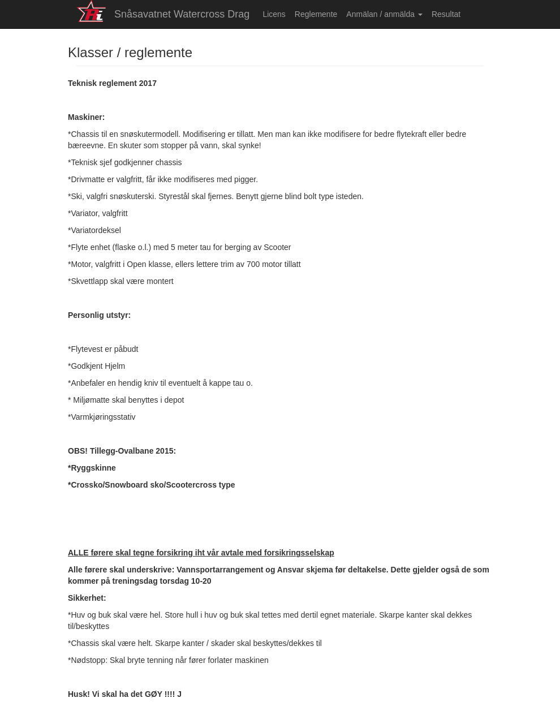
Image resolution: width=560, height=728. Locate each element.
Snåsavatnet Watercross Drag (182, 14)
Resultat (446, 14)
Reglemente (316, 14)
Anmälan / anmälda (384, 14)
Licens (274, 14)
